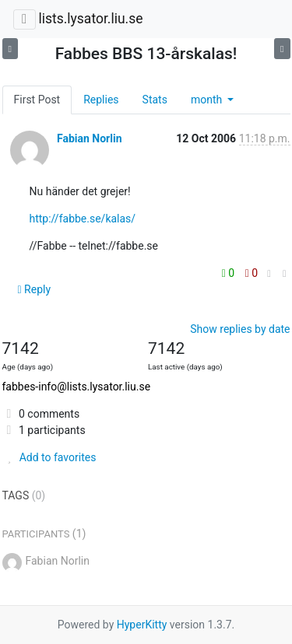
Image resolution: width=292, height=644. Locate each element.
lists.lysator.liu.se (90, 19)
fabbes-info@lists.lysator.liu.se (77, 387)
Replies (101, 100)
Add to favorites (49, 457)
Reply (35, 289)
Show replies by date (240, 329)
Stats (155, 100)
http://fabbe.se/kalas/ (83, 219)
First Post (37, 100)
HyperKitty (142, 625)
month (208, 100)
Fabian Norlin (90, 138)
